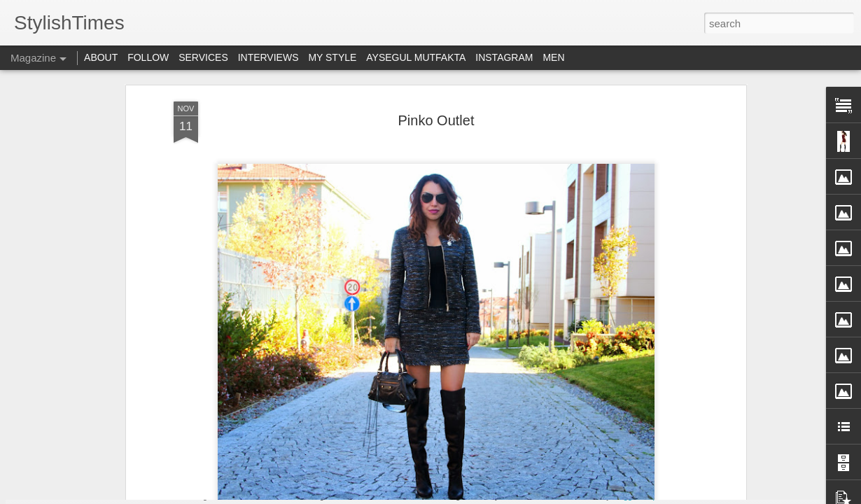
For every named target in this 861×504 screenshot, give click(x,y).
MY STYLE (332, 57)
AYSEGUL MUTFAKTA (416, 57)
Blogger (625, 496)
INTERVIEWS (268, 57)
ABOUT (101, 57)
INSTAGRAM (504, 57)
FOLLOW (148, 57)
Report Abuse (666, 496)
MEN (553, 57)
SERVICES (203, 57)
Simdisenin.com (355, 254)
